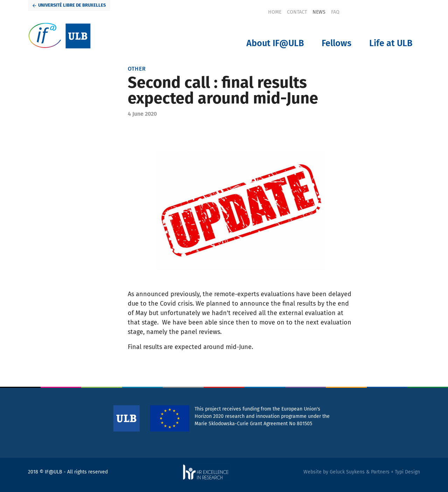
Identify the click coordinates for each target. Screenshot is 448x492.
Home (275, 12)
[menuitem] (275, 12)
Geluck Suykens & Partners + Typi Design (375, 472)
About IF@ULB (275, 43)
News (319, 12)
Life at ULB (391, 43)
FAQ (335, 12)
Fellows (337, 43)
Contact (297, 12)
